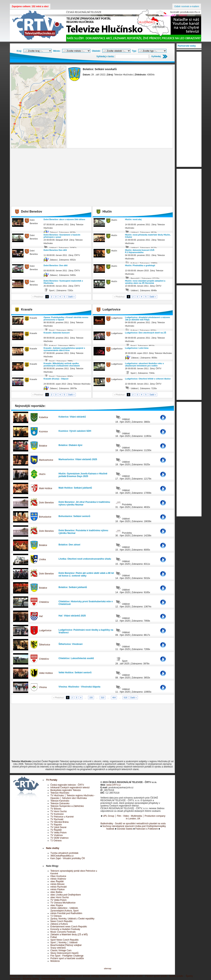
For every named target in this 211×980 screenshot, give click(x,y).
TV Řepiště (56, 830)
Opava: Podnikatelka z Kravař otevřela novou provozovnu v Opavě (66, 318)
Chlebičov (44, 602)
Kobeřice (43, 417)
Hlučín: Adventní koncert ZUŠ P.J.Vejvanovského (140, 251)
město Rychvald (58, 887)
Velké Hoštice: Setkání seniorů (75, 673)
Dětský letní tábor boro (21, 976)
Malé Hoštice (46, 488)
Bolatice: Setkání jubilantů (73, 587)
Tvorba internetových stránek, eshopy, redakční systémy (89, 976)
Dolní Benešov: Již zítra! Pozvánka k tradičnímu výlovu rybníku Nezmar (84, 503)
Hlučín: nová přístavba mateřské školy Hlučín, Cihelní (148, 236)
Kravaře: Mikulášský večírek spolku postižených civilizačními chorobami (62, 364)
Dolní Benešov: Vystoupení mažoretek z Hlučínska (63, 282)
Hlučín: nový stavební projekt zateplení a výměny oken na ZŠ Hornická (145, 282)
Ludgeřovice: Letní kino (137, 348)
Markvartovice (46, 460)
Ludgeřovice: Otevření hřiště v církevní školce (148, 379)
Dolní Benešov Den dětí (55, 250)
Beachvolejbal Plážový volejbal (66, 945)
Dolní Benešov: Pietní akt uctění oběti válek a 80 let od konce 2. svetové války (86, 574)
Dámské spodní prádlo (131, 976)
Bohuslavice (45, 517)
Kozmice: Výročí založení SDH (75, 431)
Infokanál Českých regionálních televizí (70, 788)
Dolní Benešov (46, 503)
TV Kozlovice (57, 814)
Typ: (134, 51)
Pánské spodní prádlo (156, 976)
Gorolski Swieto (125, 829)
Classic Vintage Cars (61, 950)
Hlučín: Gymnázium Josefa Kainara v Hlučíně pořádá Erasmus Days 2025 (83, 475)
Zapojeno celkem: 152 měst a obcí (30, 6)
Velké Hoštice (46, 673)
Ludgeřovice (45, 630)
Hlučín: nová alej (133, 219)
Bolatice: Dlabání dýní (70, 445)
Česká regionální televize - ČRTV (67, 785)
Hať (41, 616)
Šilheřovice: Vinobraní (70, 644)
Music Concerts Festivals (63, 932)
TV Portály (52, 780)
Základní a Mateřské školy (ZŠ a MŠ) (69, 935)
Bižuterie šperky (31, 979)
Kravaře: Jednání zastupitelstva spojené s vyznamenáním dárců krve (64, 349)
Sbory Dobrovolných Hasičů (64, 953)
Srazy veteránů (58, 948)
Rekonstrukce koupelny (53, 979)
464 (114, 698)
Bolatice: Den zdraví (69, 545)
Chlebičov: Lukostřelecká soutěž (76, 658)
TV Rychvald (57, 819)
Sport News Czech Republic (64, 940)
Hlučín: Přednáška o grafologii (140, 265)
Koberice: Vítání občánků (72, 417)
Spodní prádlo (176, 976)
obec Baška (56, 892)
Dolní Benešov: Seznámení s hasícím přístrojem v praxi (62, 236)
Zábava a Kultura (59, 924)
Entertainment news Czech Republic (69, 927)
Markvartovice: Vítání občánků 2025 (78, 459)
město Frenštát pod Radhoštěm (66, 913)
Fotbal (54, 937)
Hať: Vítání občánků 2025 (72, 616)
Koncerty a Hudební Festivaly (65, 929)
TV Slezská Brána (59, 822)
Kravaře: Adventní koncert (57, 333)
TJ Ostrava (56, 841)
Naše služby (53, 848)
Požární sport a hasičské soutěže (67, 958)
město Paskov (57, 889)
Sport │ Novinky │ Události (64, 942)
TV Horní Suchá (58, 811)
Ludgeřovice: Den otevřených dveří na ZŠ (146, 333)
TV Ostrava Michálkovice (63, 903)
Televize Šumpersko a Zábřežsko (67, 806)
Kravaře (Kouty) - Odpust (56, 379)
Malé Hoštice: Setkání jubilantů (75, 488)
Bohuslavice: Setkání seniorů (74, 516)
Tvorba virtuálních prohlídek (64, 853)
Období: (96, 51)
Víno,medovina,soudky (47, 976)
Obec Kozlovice (58, 876)
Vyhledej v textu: (105, 56)
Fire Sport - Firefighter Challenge (67, 956)
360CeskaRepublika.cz (62, 856)
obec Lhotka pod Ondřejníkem (66, 895)
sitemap (108, 968)
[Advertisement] (92, 178)
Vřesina (43, 687)
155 (91, 698)
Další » (71, 297)
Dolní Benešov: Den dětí (56, 265)
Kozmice (43, 432)
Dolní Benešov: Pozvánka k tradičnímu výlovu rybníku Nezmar (83, 532)
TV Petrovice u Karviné (62, 817)
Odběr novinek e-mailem (187, 6)
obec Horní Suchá (59, 897)
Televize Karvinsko (60, 801)
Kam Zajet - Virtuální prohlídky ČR (68, 858)
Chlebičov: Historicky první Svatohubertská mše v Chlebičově (86, 603)
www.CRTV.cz (114, 785)
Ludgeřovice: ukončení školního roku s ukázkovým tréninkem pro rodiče (144, 364)
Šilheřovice (45, 645)
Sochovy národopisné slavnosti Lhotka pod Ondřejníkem (131, 826)
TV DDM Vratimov (59, 838)
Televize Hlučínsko (60, 793)
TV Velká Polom (58, 833)
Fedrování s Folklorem (147, 829)
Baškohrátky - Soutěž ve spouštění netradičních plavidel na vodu (133, 824)
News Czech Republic (61, 921)
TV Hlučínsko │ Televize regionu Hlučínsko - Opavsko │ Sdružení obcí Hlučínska (73, 797)
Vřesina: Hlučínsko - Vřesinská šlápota (79, 687)
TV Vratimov (57, 835)
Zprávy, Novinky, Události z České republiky (72, 919)
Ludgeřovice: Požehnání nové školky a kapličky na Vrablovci (86, 631)
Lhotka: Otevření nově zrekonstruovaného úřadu (85, 559)
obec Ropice (57, 905)
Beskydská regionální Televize (66, 790)
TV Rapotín (56, 825)
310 (102, 698)
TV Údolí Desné (58, 827)
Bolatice (43, 446)
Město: (57, 51)
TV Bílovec (56, 809)
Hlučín (42, 474)
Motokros (55, 961)
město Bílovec (57, 884)
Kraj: (19, 51)
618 (125, 698)
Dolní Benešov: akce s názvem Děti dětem (64, 219)
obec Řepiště (57, 881)
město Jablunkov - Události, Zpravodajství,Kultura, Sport (64, 909)
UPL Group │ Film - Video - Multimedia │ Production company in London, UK (134, 817)
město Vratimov (58, 879)
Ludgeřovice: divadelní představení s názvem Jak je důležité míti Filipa (147, 318)
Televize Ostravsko (60, 803)
